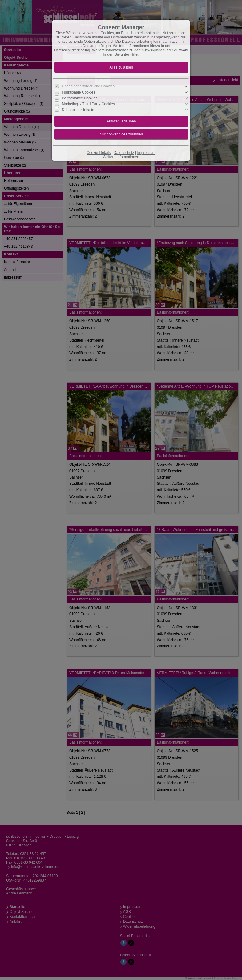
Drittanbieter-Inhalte (78, 110)
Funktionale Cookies (79, 92)
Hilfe (134, 54)
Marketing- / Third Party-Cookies (89, 104)
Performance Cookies (80, 98)
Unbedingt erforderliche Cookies (88, 86)
